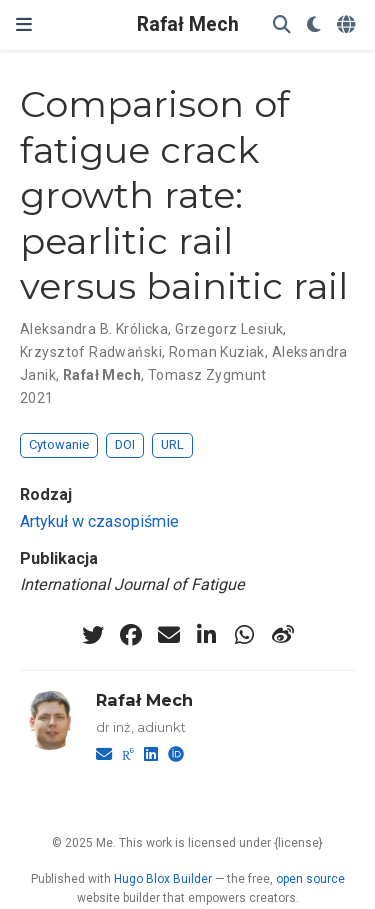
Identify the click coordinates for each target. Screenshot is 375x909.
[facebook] (131, 635)
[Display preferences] (314, 25)
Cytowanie (59, 444)
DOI (125, 444)
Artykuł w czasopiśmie (99, 521)
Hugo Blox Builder (163, 879)
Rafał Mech (188, 24)
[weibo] (283, 635)
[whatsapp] (245, 635)
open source (310, 879)
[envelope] (169, 635)
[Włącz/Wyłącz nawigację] (24, 25)
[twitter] (93, 635)
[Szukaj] (282, 25)
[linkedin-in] (207, 635)
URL (172, 444)
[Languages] (348, 25)
